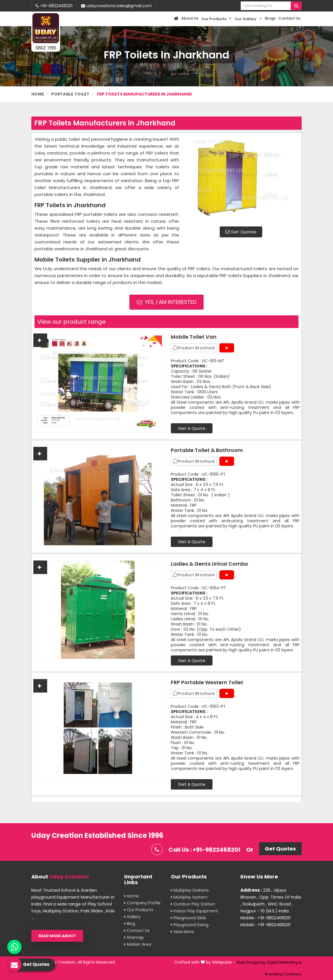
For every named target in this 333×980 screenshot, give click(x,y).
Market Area (138, 944)
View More (182, 932)
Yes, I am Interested (167, 302)
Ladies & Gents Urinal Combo (209, 564)
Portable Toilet (70, 94)
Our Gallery (248, 19)
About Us (190, 18)
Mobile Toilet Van (194, 337)
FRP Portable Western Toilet (207, 682)
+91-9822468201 (54, 6)
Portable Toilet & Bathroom (207, 450)
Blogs (270, 18)
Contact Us (289, 18)
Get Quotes (241, 232)
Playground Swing (190, 925)
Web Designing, (251, 962)
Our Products (217, 19)
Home (38, 94)
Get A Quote (192, 428)
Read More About (57, 936)
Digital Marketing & (284, 962)
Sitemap (134, 937)
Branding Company (283, 974)
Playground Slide (188, 918)
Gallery (132, 917)
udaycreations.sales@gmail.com (116, 6)
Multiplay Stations (190, 890)
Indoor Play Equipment (195, 911)
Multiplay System (189, 897)
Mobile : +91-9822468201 (266, 918)
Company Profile (142, 903)
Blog (130, 924)
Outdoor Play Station (193, 904)
